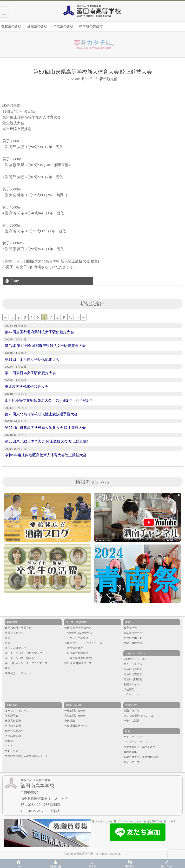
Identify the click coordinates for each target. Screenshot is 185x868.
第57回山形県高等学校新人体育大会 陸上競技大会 (45, 427)
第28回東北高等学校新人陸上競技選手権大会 (41, 414)
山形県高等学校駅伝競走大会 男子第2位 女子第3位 (48, 400)
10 (71, 317)
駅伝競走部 (109, 79)
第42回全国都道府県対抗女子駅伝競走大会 (39, 332)
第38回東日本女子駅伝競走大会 (30, 373)
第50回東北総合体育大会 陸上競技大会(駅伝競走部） (48, 441)
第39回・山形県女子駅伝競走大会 (32, 359)
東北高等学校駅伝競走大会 (26, 386)
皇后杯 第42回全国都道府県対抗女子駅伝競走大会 (45, 346)
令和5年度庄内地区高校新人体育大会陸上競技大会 (46, 455)
